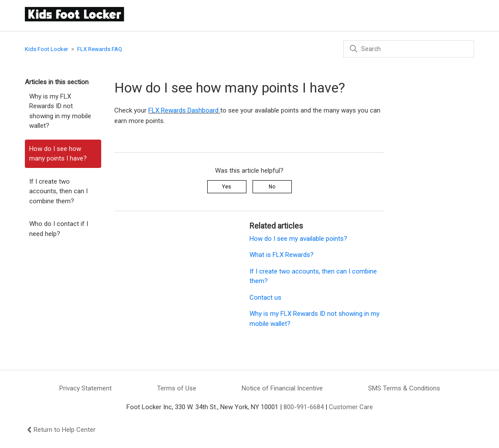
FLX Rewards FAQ (100, 49)
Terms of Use (177, 388)
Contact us (265, 298)
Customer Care (351, 407)
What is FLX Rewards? (282, 255)
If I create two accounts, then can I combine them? (58, 191)
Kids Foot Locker (46, 49)
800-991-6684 (304, 407)
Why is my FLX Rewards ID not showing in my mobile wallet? (60, 111)
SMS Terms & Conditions (404, 388)
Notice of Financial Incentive (282, 388)
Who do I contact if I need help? (59, 229)
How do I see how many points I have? (58, 154)
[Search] (409, 49)
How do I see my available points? (298, 239)
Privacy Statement (85, 388)
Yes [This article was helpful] (227, 187)
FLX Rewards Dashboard (184, 110)
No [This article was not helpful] (272, 187)
